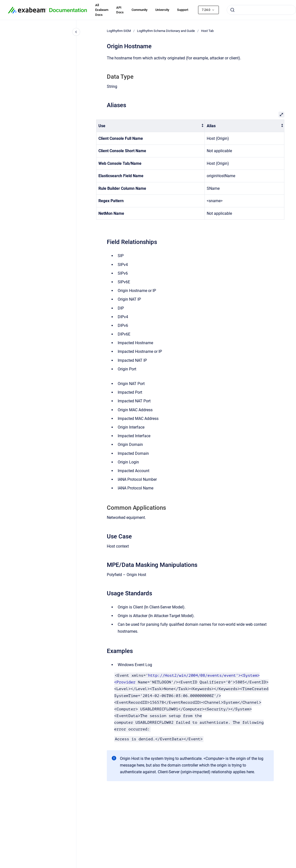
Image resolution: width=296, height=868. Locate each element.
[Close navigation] (76, 32)
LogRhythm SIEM (119, 31)
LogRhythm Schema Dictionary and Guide (166, 31)
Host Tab (207, 31)
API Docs (120, 10)
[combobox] (261, 10)
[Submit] (232, 10)
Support (183, 10)
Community (139, 10)
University (162, 10)
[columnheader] (150, 126)
